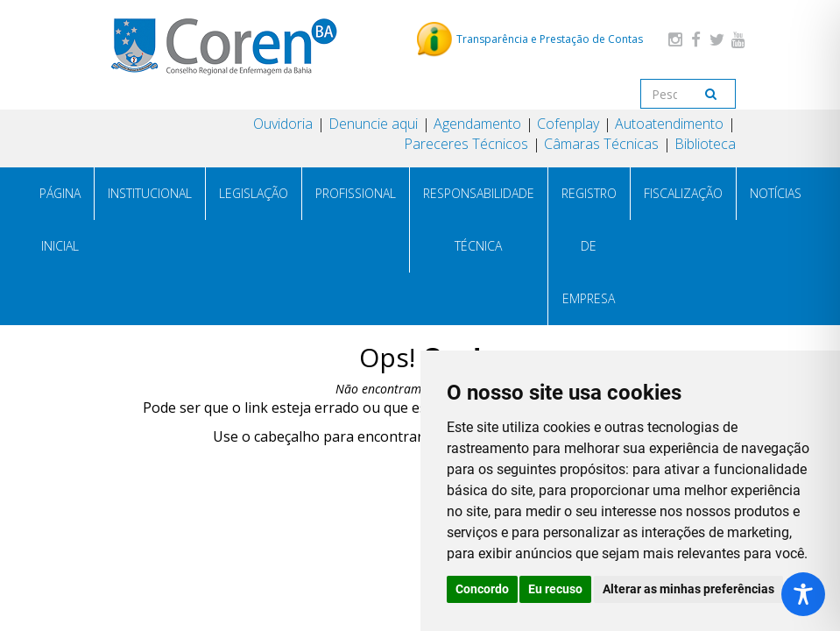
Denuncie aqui (373, 124)
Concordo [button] (482, 589)
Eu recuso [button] (555, 589)
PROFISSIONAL (356, 193)
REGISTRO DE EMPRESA (589, 246)
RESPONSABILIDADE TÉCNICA (479, 220)
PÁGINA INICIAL (60, 220)
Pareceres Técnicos (466, 144)
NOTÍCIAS (776, 193)
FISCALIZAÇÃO (683, 193)
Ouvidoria (283, 124)
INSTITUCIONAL (150, 193)
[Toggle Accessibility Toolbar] (803, 594)
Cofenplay (568, 124)
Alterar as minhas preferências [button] (688, 589)
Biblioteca (705, 144)
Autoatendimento (669, 124)
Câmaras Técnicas (601, 144)
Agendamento (477, 124)
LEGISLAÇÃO (254, 193)
